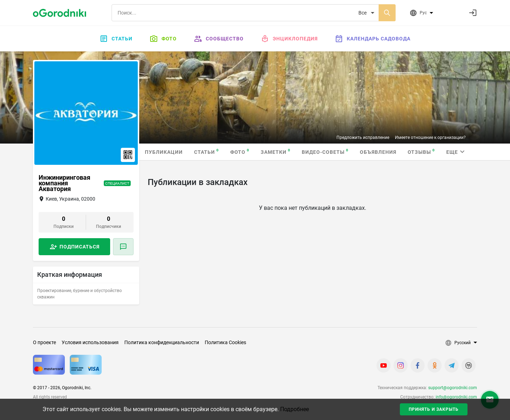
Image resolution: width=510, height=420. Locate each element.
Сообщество (219, 39)
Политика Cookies (225, 342)
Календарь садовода (373, 39)
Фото (163, 39)
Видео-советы (325, 152)
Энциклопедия (289, 39)
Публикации (164, 152)
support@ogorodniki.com (453, 388)
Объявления (378, 152)
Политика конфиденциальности (162, 342)
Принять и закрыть (434, 409)
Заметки (276, 152)
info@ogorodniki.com (456, 397)
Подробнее (294, 409)
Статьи (116, 39)
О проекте (44, 342)
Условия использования (90, 342)
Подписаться (80, 247)
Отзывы (421, 152)
